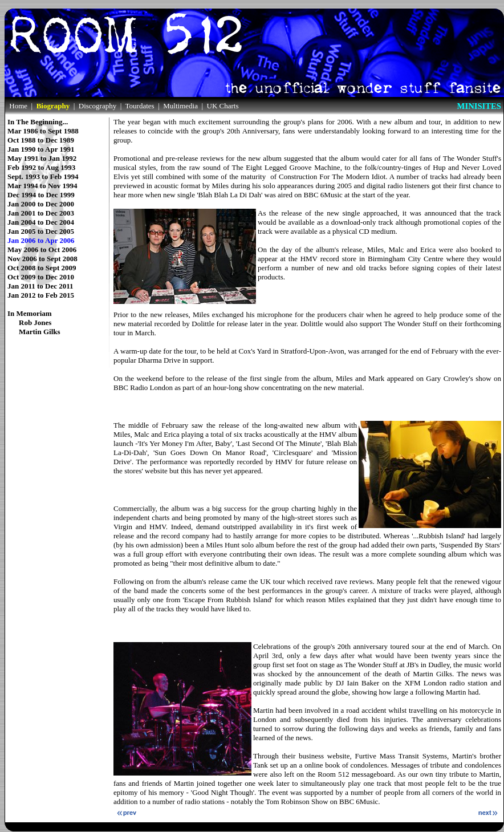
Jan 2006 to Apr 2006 (41, 240)
